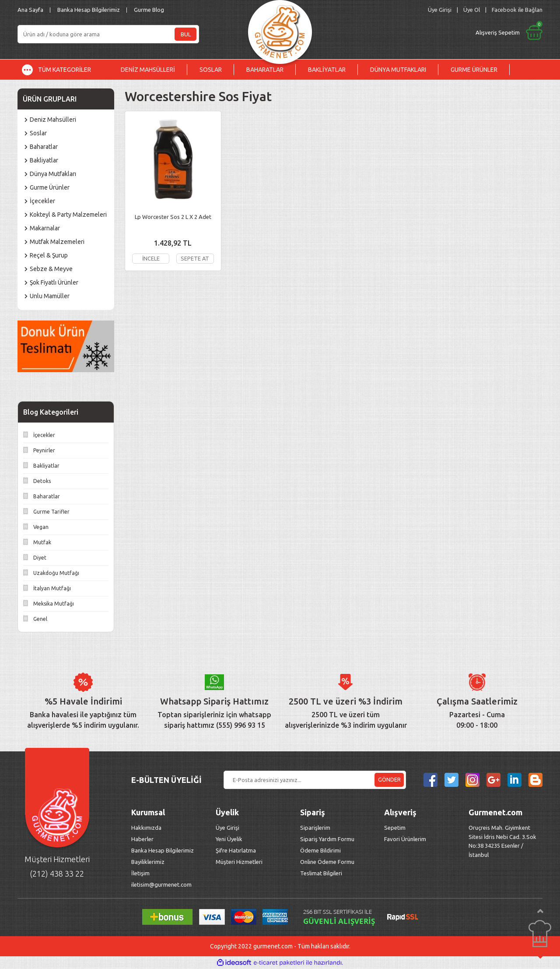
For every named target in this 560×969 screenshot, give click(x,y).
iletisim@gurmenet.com (161, 884)
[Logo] (280, 30)
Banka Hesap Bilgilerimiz (89, 10)
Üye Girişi (227, 828)
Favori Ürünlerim (405, 839)
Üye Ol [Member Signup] (472, 10)
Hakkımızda (146, 828)
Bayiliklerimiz (148, 862)
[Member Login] (440, 10)
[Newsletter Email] (315, 780)
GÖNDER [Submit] (389, 779)
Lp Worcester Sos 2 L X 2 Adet (173, 217)
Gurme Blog (149, 10)
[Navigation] (63, 70)
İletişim (140, 873)
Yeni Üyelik (229, 839)
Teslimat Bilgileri (322, 873)
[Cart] (436, 32)
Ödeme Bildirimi (320, 850)
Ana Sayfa (30, 10)
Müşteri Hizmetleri (240, 862)
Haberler (142, 839)
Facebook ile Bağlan (517, 10)
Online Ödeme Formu (327, 862)
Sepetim (395, 828)
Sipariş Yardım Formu (327, 839)
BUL (186, 34)
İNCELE (151, 258)
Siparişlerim (315, 828)
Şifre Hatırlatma (236, 850)
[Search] (108, 34)
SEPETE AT (195, 258)
